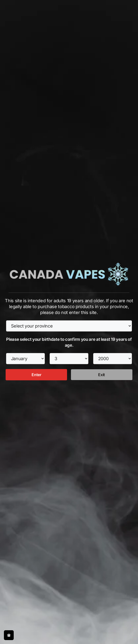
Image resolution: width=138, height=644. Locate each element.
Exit (102, 375)
